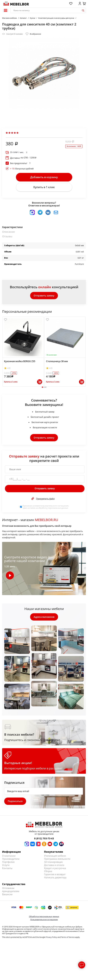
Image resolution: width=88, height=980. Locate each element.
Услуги (6, 865)
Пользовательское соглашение (44, 920)
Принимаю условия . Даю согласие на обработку (46, 507)
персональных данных (58, 508)
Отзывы (7, 236)
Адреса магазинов (44, 617)
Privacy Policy (51, 937)
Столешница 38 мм (57, 361)
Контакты (7, 868)
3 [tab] (46, 387)
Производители (11, 859)
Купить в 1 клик (44, 187)
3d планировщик (53, 862)
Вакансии (7, 894)
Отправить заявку (44, 296)
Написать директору (55, 877)
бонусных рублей (22, 169)
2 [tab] (44, 387)
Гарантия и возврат (55, 874)
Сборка (48, 871)
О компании (9, 856)
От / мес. (17, 152)
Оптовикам (8, 888)
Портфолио (8, 862)
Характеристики (12, 227)
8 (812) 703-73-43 (44, 838)
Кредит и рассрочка (55, 868)
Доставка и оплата (54, 865)
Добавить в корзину (44, 177)
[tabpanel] (23, 352)
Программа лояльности (57, 859)
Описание (8, 232)
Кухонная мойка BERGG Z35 (20, 361)
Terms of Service (68, 937)
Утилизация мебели (55, 856)
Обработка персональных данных (44, 916)
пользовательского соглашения (54, 506)
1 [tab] (42, 387)
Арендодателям (11, 891)
